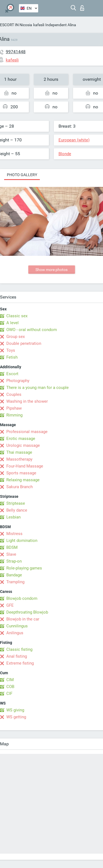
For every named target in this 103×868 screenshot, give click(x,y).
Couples (14, 394)
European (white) (74, 140)
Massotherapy (19, 459)
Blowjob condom (22, 598)
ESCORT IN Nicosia (16, 25)
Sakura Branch (20, 487)
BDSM (12, 547)
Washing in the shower (27, 401)
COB (10, 687)
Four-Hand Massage (25, 466)
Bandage (14, 575)
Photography (18, 381)
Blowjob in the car (23, 619)
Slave (11, 554)
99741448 (16, 52)
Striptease (16, 503)
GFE (10, 605)
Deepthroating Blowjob (27, 612)
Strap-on (14, 561)
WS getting (16, 717)
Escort (12, 374)
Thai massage (19, 452)
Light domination (22, 541)
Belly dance (17, 510)
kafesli (39, 25)
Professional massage (27, 432)
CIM (10, 680)
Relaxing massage (23, 480)
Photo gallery (22, 175)
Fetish (12, 357)
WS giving (15, 710)
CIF (9, 694)
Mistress (14, 534)
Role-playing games (24, 568)
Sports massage (21, 473)
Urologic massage (23, 445)
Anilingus (15, 633)
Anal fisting (17, 656)
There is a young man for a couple (37, 388)
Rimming (14, 415)
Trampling (15, 582)
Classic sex (17, 316)
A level (12, 323)
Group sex (16, 337)
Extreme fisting (20, 663)
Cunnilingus (17, 626)
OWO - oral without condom (32, 330)
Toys (11, 350)
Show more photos (51, 270)
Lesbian (13, 517)
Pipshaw (14, 408)
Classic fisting (19, 649)
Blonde (65, 154)
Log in (82, 8)
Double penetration (24, 343)
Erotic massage (21, 439)
